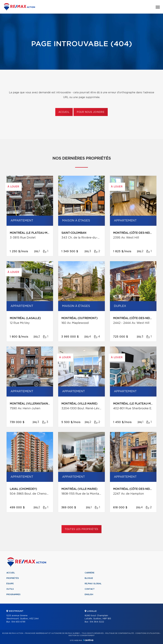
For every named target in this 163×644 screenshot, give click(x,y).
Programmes (13, 594)
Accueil (64, 112)
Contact (90, 589)
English (89, 594)
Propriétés (13, 578)
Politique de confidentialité (120, 633)
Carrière (90, 573)
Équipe (10, 584)
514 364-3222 (97, 622)
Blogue (89, 578)
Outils (10, 589)
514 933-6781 (18, 622)
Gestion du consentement (81, 636)
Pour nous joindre (91, 112)
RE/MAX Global (93, 584)
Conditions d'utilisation (147, 633)
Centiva (88, 640)
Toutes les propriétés (82, 529)
